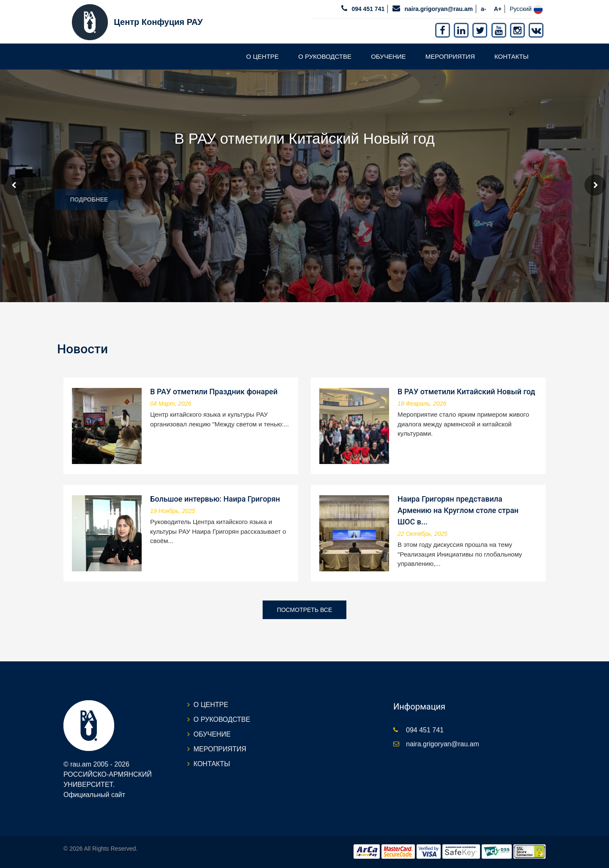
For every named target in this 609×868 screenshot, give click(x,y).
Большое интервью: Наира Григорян (215, 499)
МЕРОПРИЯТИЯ (450, 56)
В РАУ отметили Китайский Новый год (466, 392)
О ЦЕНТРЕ (262, 56)
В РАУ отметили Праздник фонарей (214, 392)
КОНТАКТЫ (512, 56)
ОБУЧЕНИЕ (388, 56)
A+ (498, 9)
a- (483, 9)
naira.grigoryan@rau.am (438, 9)
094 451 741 (368, 9)
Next (595, 185)
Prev (14, 185)
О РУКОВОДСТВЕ (325, 56)
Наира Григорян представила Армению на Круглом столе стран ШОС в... (458, 510)
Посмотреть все (305, 610)
